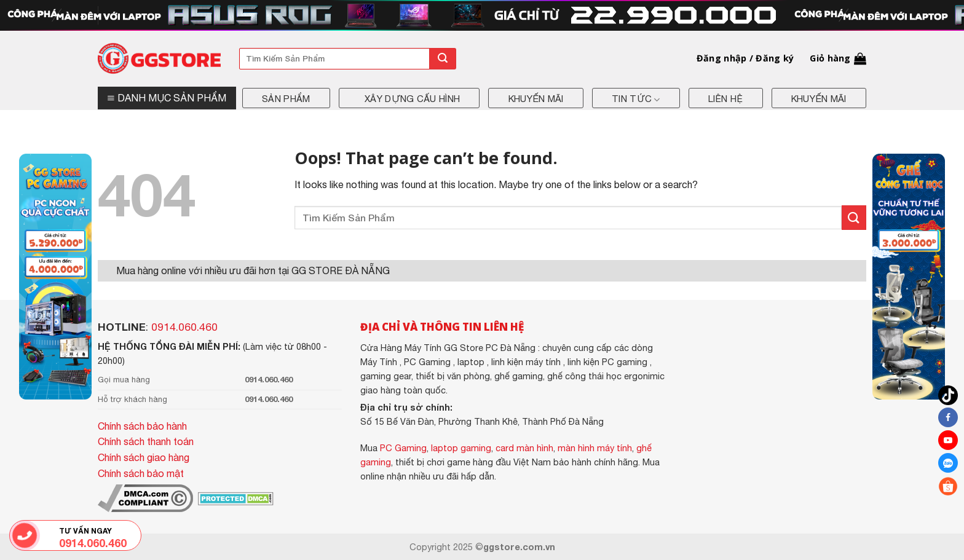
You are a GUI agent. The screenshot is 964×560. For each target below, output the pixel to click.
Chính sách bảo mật (141, 473)
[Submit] (443, 59)
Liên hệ (725, 99)
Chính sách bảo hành (142, 426)
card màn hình (524, 448)
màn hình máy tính (595, 448)
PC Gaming (403, 448)
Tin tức (636, 100)
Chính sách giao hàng (144, 457)
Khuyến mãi (536, 99)
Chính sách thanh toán (146, 441)
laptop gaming (461, 448)
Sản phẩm (286, 99)
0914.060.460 (184, 327)
